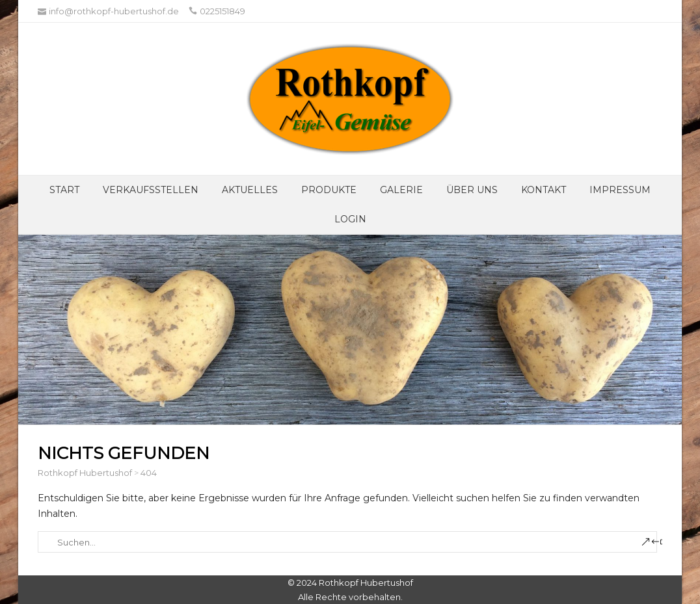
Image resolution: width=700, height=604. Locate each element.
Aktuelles (250, 190)
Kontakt (544, 190)
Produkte (329, 190)
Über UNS (472, 190)
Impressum (620, 190)
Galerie (401, 190)
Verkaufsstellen (151, 190)
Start (64, 190)
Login (350, 219)
